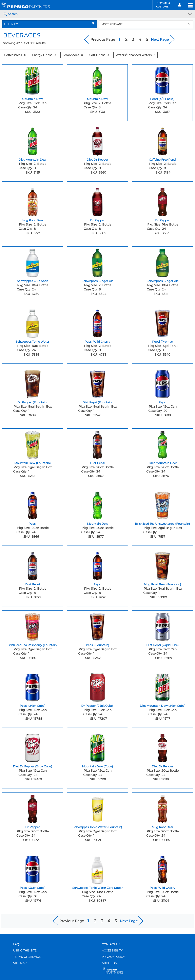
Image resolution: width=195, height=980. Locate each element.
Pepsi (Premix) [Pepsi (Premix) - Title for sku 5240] (162, 342)
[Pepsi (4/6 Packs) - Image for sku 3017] (162, 80)
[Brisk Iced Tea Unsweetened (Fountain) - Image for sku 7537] (162, 504)
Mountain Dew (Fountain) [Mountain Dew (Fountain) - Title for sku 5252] (33, 463)
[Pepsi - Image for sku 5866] (33, 504)
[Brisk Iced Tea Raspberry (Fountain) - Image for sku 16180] (33, 626)
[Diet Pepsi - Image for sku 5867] (98, 444)
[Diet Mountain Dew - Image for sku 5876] (162, 444)
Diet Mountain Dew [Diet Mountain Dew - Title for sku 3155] (32, 160)
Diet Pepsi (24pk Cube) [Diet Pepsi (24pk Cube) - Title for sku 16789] (162, 645)
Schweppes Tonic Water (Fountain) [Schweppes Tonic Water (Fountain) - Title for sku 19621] (97, 827)
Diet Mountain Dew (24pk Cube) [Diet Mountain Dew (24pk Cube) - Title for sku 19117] (163, 706)
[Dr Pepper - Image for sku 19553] (33, 808)
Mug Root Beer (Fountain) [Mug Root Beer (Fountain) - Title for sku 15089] (162, 584)
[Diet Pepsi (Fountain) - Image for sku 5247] (98, 383)
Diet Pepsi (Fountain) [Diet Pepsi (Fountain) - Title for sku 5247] (97, 402)
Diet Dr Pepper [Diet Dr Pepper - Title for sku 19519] (162, 766)
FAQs (17, 944)
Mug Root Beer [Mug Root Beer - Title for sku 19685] (163, 827)
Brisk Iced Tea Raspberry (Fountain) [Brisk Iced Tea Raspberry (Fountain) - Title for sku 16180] (33, 645)
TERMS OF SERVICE (27, 957)
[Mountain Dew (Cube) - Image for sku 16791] (98, 747)
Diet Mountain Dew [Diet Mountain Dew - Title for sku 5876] (163, 463)
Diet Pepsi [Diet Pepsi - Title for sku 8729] (33, 584)
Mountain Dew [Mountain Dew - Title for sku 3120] (32, 99)
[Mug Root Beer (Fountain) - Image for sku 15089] (162, 565)
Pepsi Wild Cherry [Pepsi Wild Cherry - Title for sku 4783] (97, 342)
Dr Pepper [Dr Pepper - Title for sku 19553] (33, 827)
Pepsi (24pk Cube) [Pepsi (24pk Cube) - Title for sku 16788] (33, 706)
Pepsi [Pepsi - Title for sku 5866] (33, 524)
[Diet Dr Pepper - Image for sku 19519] (162, 747)
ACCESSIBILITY (112, 951)
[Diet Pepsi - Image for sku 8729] (33, 565)
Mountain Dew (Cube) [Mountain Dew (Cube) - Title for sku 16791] (97, 766)
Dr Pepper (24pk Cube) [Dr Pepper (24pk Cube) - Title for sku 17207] (97, 706)
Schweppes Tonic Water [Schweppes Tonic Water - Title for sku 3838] (32, 342)
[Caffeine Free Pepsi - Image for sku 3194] (162, 140)
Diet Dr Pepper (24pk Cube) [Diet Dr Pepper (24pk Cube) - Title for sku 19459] (33, 766)
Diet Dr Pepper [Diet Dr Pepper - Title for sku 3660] (97, 160)
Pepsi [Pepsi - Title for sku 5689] (162, 402)
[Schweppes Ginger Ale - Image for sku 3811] (162, 262)
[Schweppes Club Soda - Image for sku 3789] (33, 262)
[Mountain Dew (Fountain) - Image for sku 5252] (33, 444)
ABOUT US (109, 963)
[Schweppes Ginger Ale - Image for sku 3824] (98, 262)
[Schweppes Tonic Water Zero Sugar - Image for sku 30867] (98, 869)
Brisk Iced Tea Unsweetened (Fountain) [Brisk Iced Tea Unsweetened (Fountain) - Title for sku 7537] (162, 524)
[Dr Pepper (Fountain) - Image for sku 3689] (33, 383)
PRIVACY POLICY (113, 957)
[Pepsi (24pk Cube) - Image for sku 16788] (33, 687)
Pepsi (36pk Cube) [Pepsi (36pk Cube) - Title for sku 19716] (33, 888)
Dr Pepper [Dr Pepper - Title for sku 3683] (162, 220)
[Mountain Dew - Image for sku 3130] (97, 80)
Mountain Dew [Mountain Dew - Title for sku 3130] (97, 99)
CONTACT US (111, 944)
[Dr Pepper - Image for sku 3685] (98, 201)
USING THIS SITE (25, 951)
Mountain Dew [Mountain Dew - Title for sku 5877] (97, 524)
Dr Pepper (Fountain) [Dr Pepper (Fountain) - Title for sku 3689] (32, 402)
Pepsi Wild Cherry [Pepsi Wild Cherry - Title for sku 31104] (162, 888)
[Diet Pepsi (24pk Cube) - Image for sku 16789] (162, 626)
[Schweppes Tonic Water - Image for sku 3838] (33, 322)
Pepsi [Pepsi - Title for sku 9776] (97, 584)
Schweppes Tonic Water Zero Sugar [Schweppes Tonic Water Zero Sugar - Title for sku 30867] (97, 888)
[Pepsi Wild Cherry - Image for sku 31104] (162, 869)
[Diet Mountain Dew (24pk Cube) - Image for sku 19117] (162, 687)
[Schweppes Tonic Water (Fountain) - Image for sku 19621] (98, 808)
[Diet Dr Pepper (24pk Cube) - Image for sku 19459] (33, 747)
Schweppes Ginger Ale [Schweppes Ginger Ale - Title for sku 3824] (97, 281)
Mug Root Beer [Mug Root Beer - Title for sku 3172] (32, 220)
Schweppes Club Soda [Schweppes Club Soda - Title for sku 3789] (33, 281)
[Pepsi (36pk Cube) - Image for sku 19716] (33, 869)
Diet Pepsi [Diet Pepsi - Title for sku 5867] (97, 463)
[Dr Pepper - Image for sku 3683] (162, 201)
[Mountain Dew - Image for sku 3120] (32, 80)
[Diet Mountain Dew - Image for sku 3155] (33, 140)
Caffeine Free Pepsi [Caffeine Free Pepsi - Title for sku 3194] (162, 160)
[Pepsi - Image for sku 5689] (162, 383)
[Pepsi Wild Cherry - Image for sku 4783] (98, 322)
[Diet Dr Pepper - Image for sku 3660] (98, 140)
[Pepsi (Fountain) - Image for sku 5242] (98, 626)
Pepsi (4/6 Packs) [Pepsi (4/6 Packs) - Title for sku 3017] (162, 99)
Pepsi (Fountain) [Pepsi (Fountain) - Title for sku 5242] (97, 645)
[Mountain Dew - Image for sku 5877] (98, 504)
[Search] (96, 14)
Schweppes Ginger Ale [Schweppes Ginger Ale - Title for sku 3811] (163, 281)
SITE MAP (20, 963)
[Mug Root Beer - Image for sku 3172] (33, 201)
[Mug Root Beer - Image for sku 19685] (162, 808)
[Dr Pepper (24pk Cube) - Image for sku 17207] (98, 687)
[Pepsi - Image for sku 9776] (98, 565)
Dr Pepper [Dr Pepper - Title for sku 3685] (97, 220)
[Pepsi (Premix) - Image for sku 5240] (162, 322)
